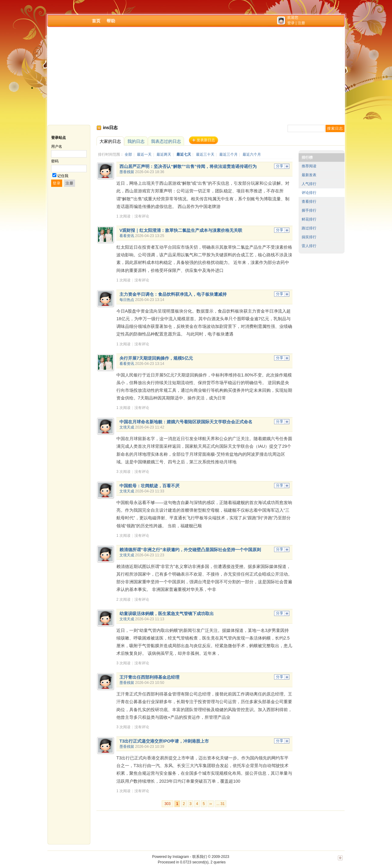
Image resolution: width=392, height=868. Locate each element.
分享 (280, 166)
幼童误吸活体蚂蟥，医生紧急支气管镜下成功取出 (167, 614)
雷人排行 (309, 246)
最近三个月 (228, 154)
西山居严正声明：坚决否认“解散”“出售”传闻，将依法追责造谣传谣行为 (188, 166)
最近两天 (164, 154)
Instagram (181, 857)
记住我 (63, 176)
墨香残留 (127, 172)
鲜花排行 (309, 219)
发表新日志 (206, 140)
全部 (128, 154)
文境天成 (127, 427)
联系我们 (200, 857)
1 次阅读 (123, 216)
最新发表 (309, 175)
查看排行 (309, 202)
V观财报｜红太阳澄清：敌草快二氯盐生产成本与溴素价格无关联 (181, 230)
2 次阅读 (123, 599)
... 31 (221, 804)
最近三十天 (205, 154)
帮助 (111, 21)
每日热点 (127, 300)
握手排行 (309, 210)
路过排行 (309, 228)
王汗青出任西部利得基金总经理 (149, 677)
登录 (291, 23)
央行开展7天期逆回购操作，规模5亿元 (156, 358)
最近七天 (184, 154)
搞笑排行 (309, 237)
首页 (96, 21)
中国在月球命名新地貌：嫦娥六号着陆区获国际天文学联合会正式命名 (186, 422)
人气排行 (309, 184)
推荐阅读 (309, 166)
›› (211, 804)
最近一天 (144, 154)
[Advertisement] (196, 76)
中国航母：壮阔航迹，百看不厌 (149, 486)
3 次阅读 (123, 472)
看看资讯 (127, 236)
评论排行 (309, 193)
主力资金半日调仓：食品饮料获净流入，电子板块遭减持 (173, 294)
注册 (301, 23)
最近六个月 (252, 154)
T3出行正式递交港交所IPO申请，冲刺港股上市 (164, 741)
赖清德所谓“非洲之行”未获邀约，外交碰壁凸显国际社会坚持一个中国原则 (190, 550)
